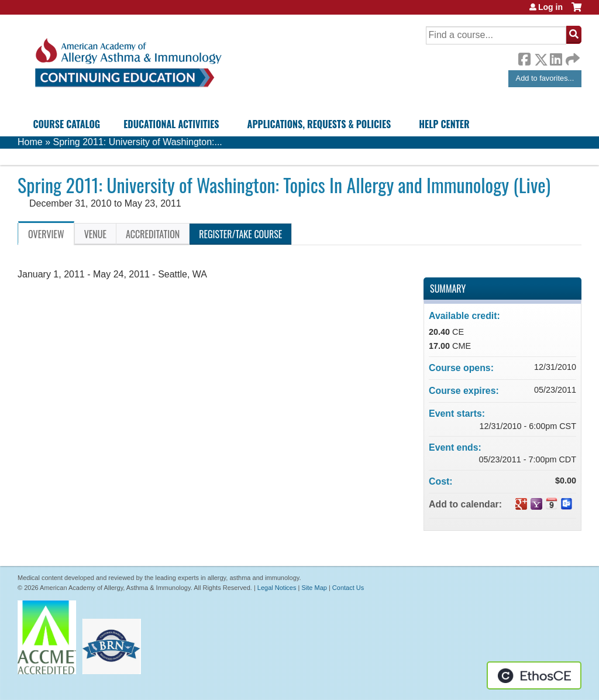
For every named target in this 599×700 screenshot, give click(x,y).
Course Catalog (66, 124)
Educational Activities (171, 124)
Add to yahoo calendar (536, 504)
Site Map (314, 588)
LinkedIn (556, 57)
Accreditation (153, 234)
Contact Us (348, 588)
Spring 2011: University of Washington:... (137, 142)
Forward (572, 56)
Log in (550, 7)
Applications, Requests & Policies (319, 124)
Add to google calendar (521, 504)
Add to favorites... (545, 78)
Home (30, 142)
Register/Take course (240, 234)
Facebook (524, 57)
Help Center (444, 124)
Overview (46, 234)
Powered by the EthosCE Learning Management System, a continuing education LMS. (534, 675)
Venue (95, 234)
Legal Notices (277, 588)
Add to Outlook (567, 504)
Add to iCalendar (552, 503)
